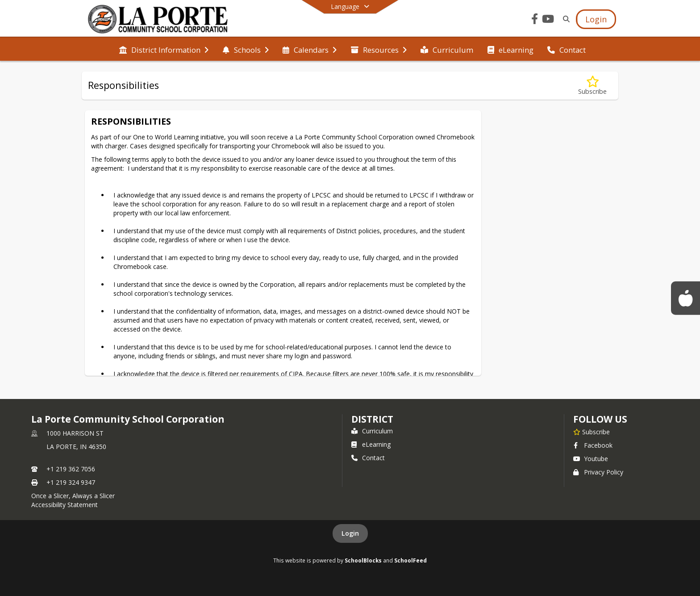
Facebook (593, 445)
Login (350, 533)
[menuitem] (164, 49)
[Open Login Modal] (596, 19)
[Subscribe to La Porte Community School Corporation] (592, 432)
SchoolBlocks (363, 560)
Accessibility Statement (65, 505)
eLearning (371, 444)
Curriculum (372, 431)
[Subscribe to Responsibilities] (592, 86)
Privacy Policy (598, 472)
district (372, 419)
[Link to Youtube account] (548, 20)
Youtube (591, 459)
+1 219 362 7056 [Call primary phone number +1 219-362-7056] (71, 469)
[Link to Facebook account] (535, 20)
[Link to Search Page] (565, 19)
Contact (368, 458)
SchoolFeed (410, 560)
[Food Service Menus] (685, 298)
